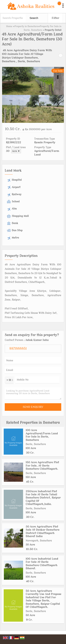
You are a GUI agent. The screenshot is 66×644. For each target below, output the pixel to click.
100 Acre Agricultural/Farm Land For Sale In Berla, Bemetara (42, 435)
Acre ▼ (16, 151)
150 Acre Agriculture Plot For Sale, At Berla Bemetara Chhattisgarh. (42, 466)
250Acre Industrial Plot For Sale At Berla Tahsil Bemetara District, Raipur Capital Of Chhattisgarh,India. (43, 498)
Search (34, 18)
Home (9, 26)
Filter (55, 18)
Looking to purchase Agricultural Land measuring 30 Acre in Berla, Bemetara (33, 393)
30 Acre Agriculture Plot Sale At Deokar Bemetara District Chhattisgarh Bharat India (43, 531)
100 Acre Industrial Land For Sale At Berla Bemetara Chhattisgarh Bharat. (42, 564)
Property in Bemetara (26, 26)
